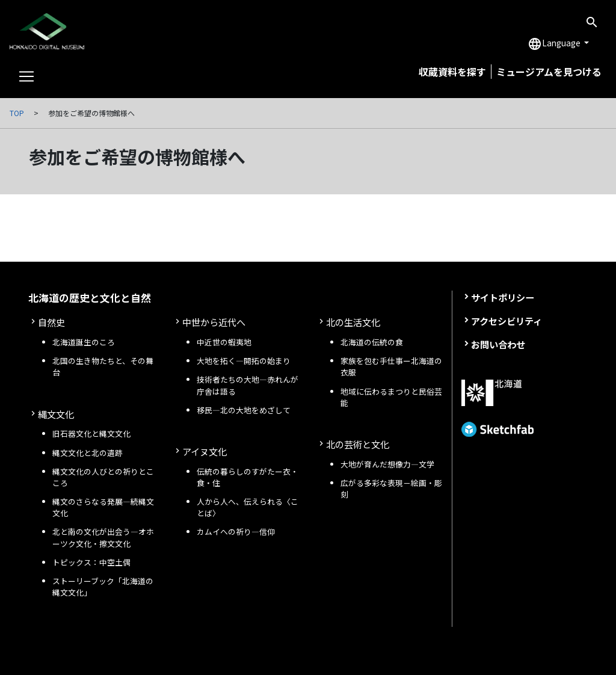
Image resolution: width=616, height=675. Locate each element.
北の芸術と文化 (358, 444)
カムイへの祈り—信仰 (236, 532)
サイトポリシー (503, 297)
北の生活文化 (353, 322)
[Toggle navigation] (26, 76)
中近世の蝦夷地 (224, 342)
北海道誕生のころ (84, 342)
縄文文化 (56, 414)
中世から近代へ (214, 322)
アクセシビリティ (507, 321)
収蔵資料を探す (452, 72)
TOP (17, 113)
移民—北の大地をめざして (244, 410)
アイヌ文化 (205, 451)
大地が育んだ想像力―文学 (387, 464)
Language (555, 44)
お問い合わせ (498, 344)
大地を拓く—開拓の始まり (244, 361)
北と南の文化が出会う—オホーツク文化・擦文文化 (103, 537)
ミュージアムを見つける (549, 72)
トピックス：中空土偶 (91, 562)
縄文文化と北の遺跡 (88, 453)
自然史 (51, 322)
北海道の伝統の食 (372, 342)
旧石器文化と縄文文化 (91, 433)
